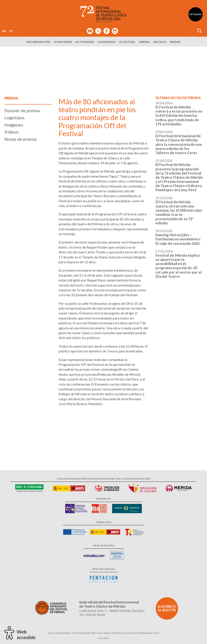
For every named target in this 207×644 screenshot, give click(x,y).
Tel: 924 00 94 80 (92, 615)
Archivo (160, 42)
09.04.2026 (179, 142)
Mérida (144, 42)
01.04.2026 (179, 175)
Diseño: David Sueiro (125, 633)
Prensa (175, 42)
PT (11, 31)
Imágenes (14, 125)
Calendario (107, 42)
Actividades (85, 42)
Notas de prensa (20, 139)
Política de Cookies (100, 633)
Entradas (195, 14)
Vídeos (11, 132)
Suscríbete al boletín (167, 608)
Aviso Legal (54, 633)
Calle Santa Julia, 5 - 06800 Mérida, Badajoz (112, 611)
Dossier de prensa (22, 110)
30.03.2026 (178, 237)
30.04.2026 (179, 113)
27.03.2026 (179, 264)
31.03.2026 (179, 210)
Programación (38, 42)
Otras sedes (63, 42)
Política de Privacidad (75, 633)
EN (4, 31)
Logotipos (14, 117)
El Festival (127, 42)
